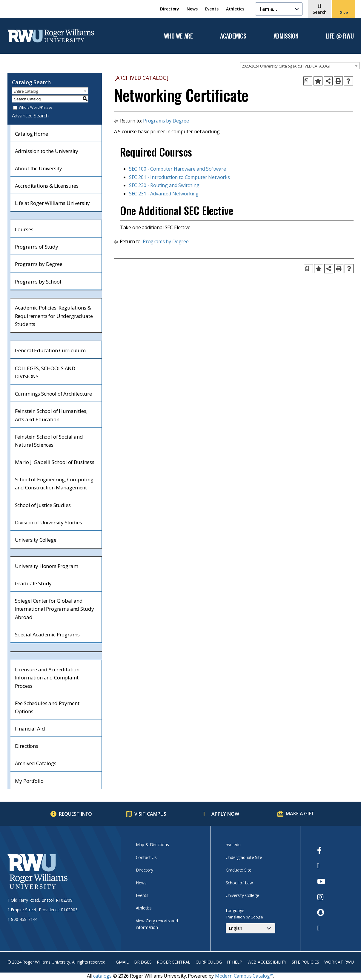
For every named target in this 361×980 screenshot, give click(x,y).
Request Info (75, 814)
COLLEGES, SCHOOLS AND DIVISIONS (45, 372)
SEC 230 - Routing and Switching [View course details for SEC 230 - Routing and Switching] (164, 185)
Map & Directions (152, 845)
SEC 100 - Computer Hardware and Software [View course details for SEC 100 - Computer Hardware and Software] (178, 169)
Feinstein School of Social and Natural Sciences (49, 441)
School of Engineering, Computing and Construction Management (54, 483)
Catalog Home (32, 134)
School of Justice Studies (43, 505)
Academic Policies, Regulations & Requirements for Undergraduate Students (54, 316)
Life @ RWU (340, 36)
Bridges (143, 962)
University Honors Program (47, 566)
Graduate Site (239, 870)
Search (320, 12)
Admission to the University (47, 151)
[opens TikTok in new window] (321, 928)
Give (344, 12)
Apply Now (225, 814)
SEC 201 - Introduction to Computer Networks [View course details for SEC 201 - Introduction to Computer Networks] (179, 177)
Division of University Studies (49, 522)
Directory (170, 9)
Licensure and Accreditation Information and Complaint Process (47, 677)
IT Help (235, 962)
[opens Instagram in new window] (321, 897)
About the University (39, 168)
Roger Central (173, 962)
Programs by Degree (39, 264)
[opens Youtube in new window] (321, 881)
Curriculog (209, 962)
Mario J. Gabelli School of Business (55, 462)
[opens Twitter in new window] (321, 866)
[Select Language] (251, 928)
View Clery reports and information (157, 924)
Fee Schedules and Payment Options (47, 707)
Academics (233, 36)
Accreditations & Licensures (47, 186)
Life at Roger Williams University (53, 203)
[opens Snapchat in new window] (321, 912)
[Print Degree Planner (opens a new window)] (308, 81)
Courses (24, 229)
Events (212, 9)
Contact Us (146, 857)
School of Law (239, 883)
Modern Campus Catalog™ (244, 976)
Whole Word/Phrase (35, 108)
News (192, 9)
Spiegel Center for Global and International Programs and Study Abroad (54, 609)
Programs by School (38, 282)
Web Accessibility (267, 962)
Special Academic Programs (47, 634)
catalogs (102, 976)
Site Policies (305, 962)
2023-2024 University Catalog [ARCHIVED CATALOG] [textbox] (286, 66)
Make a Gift (300, 814)
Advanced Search (30, 116)
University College (36, 540)
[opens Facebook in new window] (321, 850)
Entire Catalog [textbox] (26, 91)
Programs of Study (37, 247)
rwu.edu (233, 845)
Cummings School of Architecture (53, 394)
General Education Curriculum (50, 350)
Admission (286, 36)
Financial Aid (30, 729)
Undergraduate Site (244, 857)
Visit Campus (150, 814)
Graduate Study (33, 583)
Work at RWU (339, 962)
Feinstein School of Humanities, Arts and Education (51, 415)
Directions (27, 746)
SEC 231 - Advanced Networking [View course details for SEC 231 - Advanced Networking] (164, 194)
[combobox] (300, 66)
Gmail (122, 962)
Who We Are (178, 36)
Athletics (235, 9)
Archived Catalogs (36, 763)
